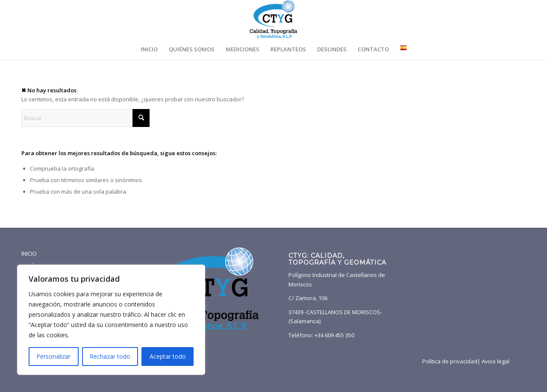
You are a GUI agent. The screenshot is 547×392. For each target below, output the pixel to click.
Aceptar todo (168, 356)
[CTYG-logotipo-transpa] (273, 19)
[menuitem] (149, 49)
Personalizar (53, 356)
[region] (111, 320)
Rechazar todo (110, 356)
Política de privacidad (450, 361)
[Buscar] (85, 118)
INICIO (29, 253)
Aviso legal (496, 361)
